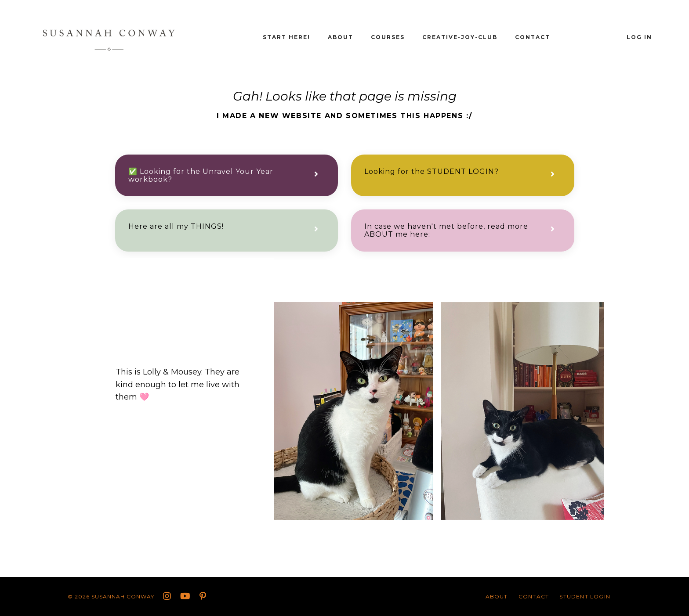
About (341, 37)
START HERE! (286, 37)
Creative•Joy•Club (460, 37)
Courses (388, 37)
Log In (639, 37)
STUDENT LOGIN (585, 596)
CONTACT (533, 37)
